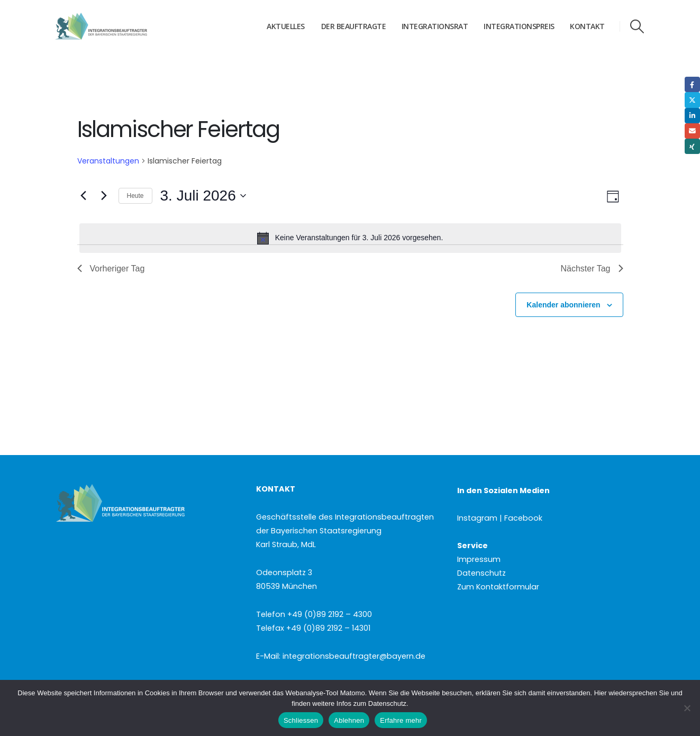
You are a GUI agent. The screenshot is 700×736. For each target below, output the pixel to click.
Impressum (479, 559)
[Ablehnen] (687, 708)
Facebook (692, 84)
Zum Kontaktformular (498, 587)
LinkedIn (692, 116)
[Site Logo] (121, 26)
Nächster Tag (592, 269)
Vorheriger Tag (111, 269)
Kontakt (587, 26)
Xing (692, 146)
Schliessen (301, 720)
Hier (601, 693)
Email (692, 131)
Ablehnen (349, 720)
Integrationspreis (519, 26)
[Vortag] (84, 196)
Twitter (692, 100)
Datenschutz (481, 573)
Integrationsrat (435, 26)
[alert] (350, 238)
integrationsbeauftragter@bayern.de (354, 656)
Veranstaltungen (108, 161)
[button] (637, 26)
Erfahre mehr (401, 720)
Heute (135, 196)
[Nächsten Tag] (104, 196)
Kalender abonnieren (563, 305)
